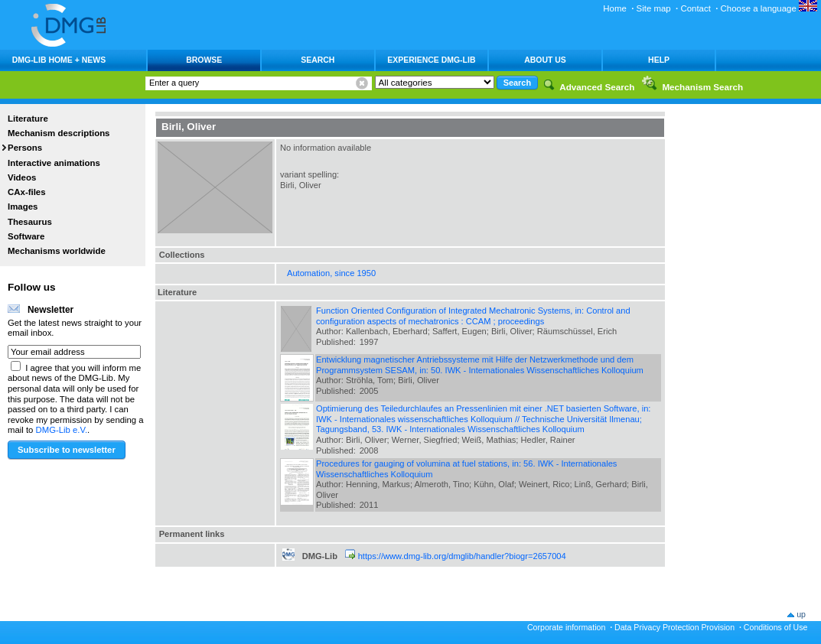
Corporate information (566, 627)
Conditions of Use (776, 627)
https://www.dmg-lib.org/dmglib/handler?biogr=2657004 (462, 556)
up (801, 614)
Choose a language (769, 8)
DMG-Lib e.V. (62, 430)
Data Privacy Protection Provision (674, 627)
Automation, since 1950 (331, 273)
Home (615, 8)
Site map (654, 8)
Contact (695, 8)
